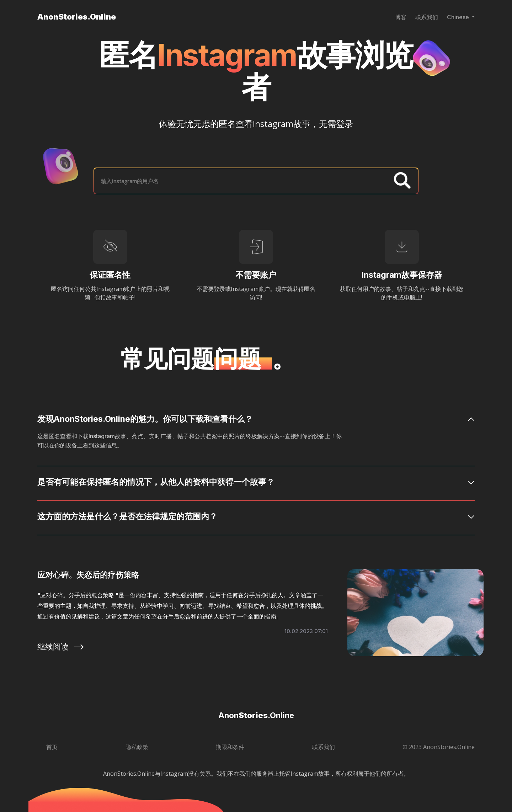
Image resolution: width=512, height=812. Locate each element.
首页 (52, 747)
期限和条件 (230, 747)
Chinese (459, 17)
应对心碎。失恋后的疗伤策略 (88, 575)
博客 (401, 17)
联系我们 (427, 17)
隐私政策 (137, 747)
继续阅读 (61, 647)
